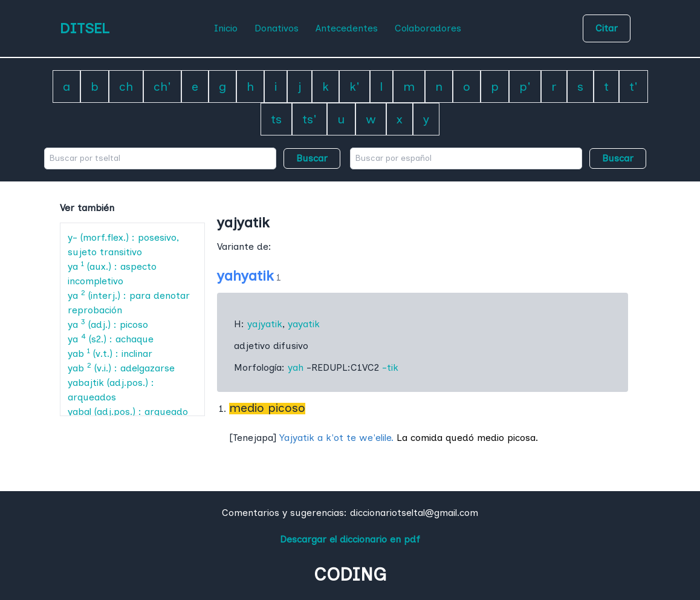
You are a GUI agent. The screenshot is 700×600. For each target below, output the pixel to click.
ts (276, 119)
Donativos (277, 28)
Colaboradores (428, 28)
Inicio (226, 28)
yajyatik (265, 324)
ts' (309, 119)
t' (634, 86)
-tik (390, 367)
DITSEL (85, 28)
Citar (607, 28)
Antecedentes (347, 28)
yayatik (304, 324)
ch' (162, 86)
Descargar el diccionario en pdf (350, 539)
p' (525, 86)
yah (296, 367)
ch (126, 86)
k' (355, 86)
